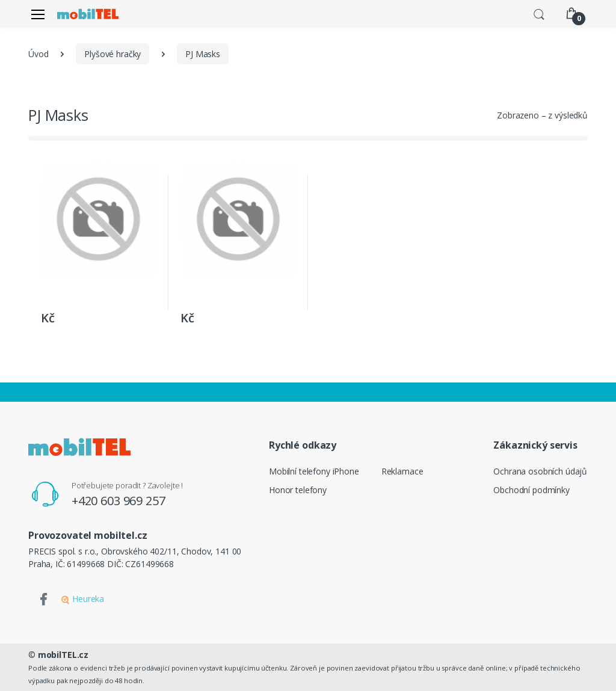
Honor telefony (298, 490)
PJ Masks (203, 54)
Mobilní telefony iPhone (314, 471)
